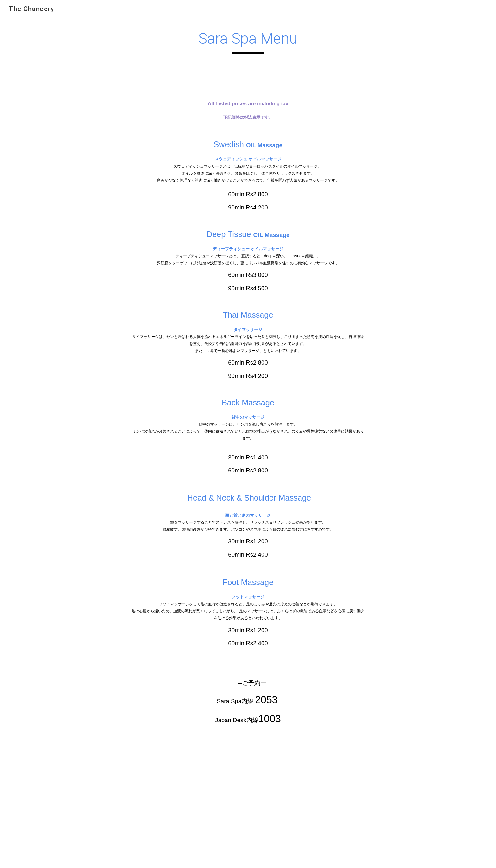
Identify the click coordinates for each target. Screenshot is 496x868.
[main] (248, 41)
